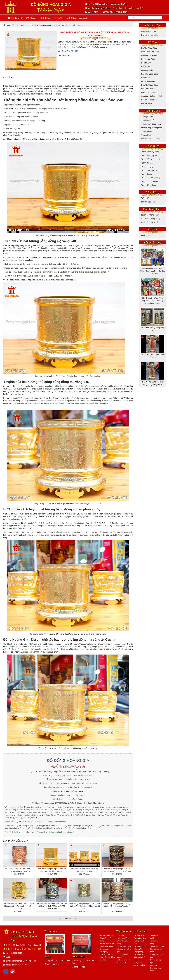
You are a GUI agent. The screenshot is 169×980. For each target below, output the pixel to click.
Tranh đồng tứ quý (149, 181)
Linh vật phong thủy (150, 215)
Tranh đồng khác (148, 185)
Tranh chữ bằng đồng (151, 178)
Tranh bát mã (147, 163)
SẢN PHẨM (31, 18)
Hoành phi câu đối (149, 55)
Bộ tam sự (146, 63)
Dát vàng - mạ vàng (150, 35)
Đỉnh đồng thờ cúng (150, 52)
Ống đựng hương (149, 70)
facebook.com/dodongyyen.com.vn (72, 795)
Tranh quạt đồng (148, 174)
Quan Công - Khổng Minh (152, 128)
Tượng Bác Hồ (147, 117)
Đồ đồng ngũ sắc (149, 31)
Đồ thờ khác (147, 103)
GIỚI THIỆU (45, 18)
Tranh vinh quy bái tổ (151, 155)
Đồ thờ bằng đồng (149, 48)
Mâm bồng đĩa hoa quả (151, 92)
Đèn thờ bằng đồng (150, 85)
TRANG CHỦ (15, 18)
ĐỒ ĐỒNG (56, 760)
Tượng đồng (147, 131)
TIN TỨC (58, 18)
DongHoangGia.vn (19, 957)
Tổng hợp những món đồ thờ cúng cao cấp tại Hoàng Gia (52, 280)
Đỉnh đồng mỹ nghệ (150, 222)
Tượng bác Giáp (148, 120)
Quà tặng (145, 235)
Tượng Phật (146, 135)
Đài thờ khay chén (149, 89)
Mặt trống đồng (148, 202)
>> (76, 918)
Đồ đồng (103, 960)
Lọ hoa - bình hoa (149, 100)
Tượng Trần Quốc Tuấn (151, 124)
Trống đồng (146, 198)
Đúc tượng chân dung (151, 139)
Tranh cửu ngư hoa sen (152, 159)
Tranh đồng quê (148, 167)
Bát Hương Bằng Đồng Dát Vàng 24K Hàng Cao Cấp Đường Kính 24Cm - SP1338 (19, 906)
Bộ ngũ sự (146, 67)
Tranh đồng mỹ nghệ (150, 152)
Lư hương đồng (148, 81)
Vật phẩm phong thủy (151, 219)
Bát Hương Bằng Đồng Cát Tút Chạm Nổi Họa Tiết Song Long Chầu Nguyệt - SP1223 (84, 906)
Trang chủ (10, 25)
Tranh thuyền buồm (150, 170)
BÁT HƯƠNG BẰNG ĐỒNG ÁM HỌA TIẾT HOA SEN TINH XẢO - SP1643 (95, 34)
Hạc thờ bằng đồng (150, 74)
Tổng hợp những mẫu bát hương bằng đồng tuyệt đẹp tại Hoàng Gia (53, 139)
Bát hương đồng (22, 25)
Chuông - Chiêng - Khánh (152, 96)
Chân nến (145, 78)
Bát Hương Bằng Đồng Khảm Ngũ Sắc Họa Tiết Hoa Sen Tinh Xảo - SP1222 (117, 906)
